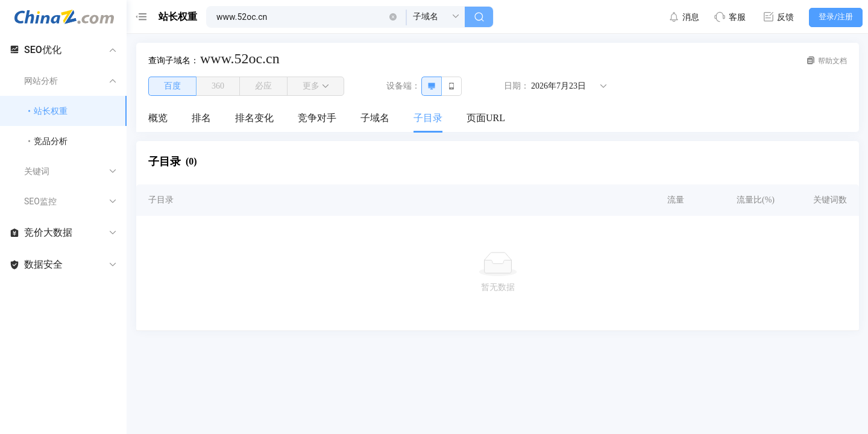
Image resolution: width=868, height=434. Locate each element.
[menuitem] (158, 119)
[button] (393, 17)
